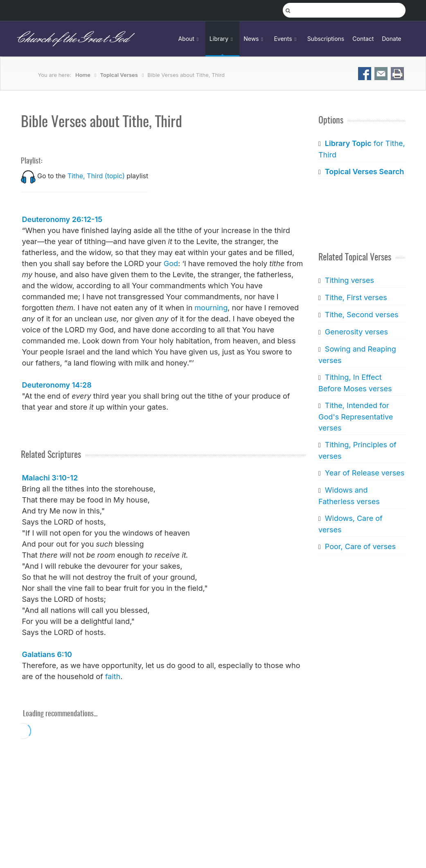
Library (222, 39)
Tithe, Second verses (362, 315)
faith (113, 676)
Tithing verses (349, 280)
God (171, 264)
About (189, 39)
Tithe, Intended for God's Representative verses (356, 417)
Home (83, 75)
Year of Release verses (365, 473)
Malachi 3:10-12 (50, 478)
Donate (391, 39)
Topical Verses (119, 75)
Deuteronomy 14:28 (57, 385)
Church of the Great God (72, 39)
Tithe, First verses (356, 297)
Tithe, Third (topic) (96, 176)
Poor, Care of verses (360, 546)
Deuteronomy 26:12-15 (62, 219)
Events (286, 39)
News (255, 39)
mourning (211, 308)
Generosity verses (356, 332)
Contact (363, 39)
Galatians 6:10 (47, 654)
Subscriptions (326, 39)
